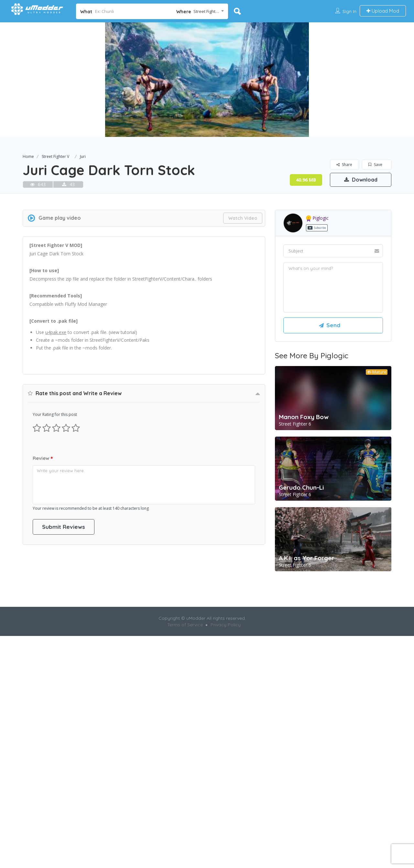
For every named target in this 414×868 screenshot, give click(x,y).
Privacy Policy (226, 760)
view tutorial (123, 423)
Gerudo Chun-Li (301, 578)
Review (43, 640)
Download (361, 180)
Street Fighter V (55, 156)
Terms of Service (185, 760)
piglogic (317, 308)
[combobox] (200, 11)
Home (28, 156)
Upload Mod (383, 11)
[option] (207, 80)
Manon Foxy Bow (304, 507)
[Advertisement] (207, 235)
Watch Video (243, 308)
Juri (83, 156)
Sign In (349, 11)
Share (344, 165)
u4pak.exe (56, 423)
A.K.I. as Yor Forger (306, 648)
